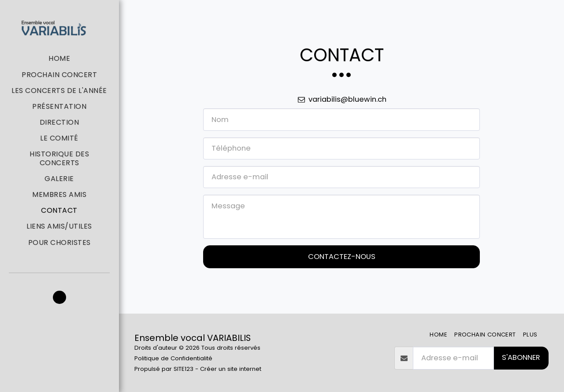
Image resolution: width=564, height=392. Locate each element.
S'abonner (521, 357)
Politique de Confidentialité (173, 358)
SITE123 (184, 369)
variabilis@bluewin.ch (341, 99)
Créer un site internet (231, 369)
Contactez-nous (342, 257)
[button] (59, 297)
